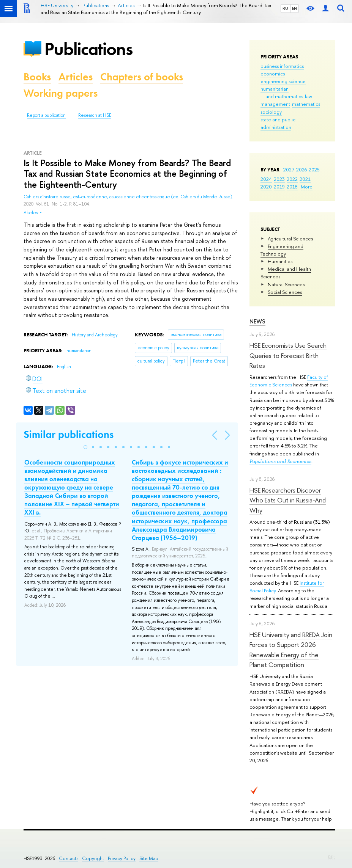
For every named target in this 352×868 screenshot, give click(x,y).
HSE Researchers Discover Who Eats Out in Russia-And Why (288, 500)
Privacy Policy (122, 858)
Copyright (93, 858)
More (307, 187)
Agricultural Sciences (290, 239)
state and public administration (278, 123)
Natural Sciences (286, 284)
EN (294, 8)
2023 (279, 179)
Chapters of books (142, 77)
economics (273, 74)
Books (37, 77)
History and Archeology (95, 335)
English (64, 367)
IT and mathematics (282, 96)
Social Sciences (285, 292)
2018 (292, 187)
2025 (314, 170)
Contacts (69, 858)
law (309, 96)
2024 (266, 179)
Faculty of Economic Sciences (289, 381)
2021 (305, 179)
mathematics (306, 104)
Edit (331, 857)
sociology (271, 112)
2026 (301, 170)
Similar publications (69, 434)
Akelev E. (33, 213)
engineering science (283, 81)
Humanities (280, 261)
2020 (266, 187)
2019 (279, 187)
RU (285, 8)
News (257, 321)
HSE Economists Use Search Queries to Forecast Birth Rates (288, 355)
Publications (88, 49)
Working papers (61, 93)
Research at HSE (95, 115)
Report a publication (46, 115)
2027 (289, 170)
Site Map (149, 858)
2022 (292, 179)
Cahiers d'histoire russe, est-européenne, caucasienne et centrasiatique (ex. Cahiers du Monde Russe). (128, 197)
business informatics (282, 66)
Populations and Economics (280, 461)
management (275, 104)
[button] (85, 447)
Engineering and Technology (282, 250)
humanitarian (275, 89)
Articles (76, 77)
